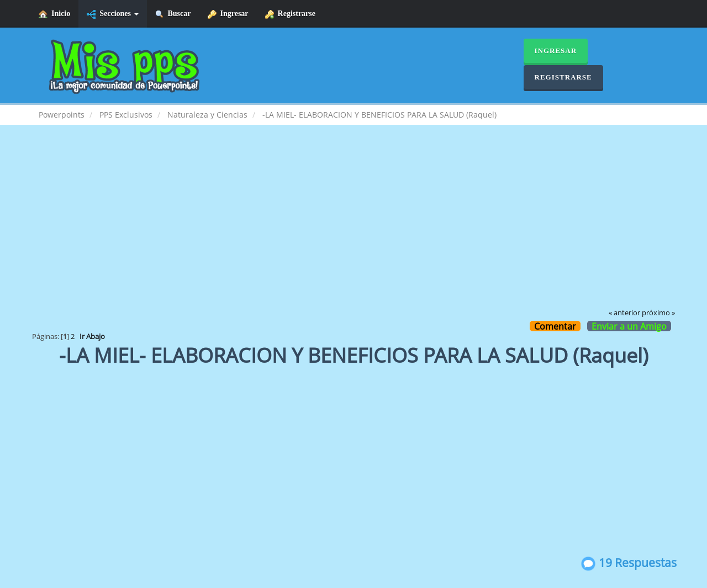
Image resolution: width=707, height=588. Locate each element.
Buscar (173, 14)
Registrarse (290, 14)
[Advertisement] (353, 224)
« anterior (624, 313)
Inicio (54, 14)
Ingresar (228, 14)
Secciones (112, 14)
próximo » (658, 313)
